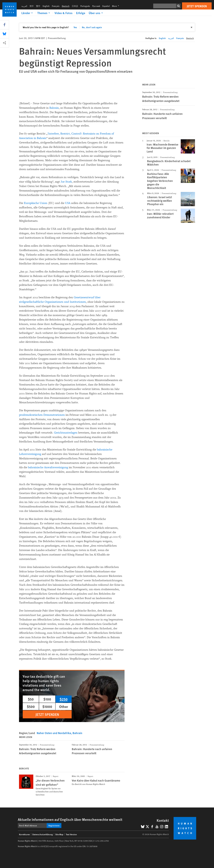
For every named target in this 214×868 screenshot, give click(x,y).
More (116, 6)
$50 (31, 699)
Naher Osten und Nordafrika (54, 733)
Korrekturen (24, 834)
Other (64, 706)
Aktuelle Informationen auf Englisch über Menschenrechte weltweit (70, 819)
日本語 (75, 6)
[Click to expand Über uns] (96, 13)
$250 (64, 699)
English (46, 6)
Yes (75, 27)
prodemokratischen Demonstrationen (42, 415)
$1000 (47, 706)
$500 (31, 706)
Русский (96, 6)
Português (85, 6)
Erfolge (81, 13)
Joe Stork (66, 182)
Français (56, 6)
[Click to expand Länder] (28, 13)
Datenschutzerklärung (43, 834)
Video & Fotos (64, 13)
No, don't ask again (92, 27)
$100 (47, 699)
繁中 (38, 6)
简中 (32, 6)
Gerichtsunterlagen (66, 433)
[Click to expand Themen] (44, 13)
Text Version (71, 834)
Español (106, 6)
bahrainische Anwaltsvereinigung (48, 467)
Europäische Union (36, 203)
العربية (24, 6)
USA (68, 203)
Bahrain (54, 108)
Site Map (59, 834)
